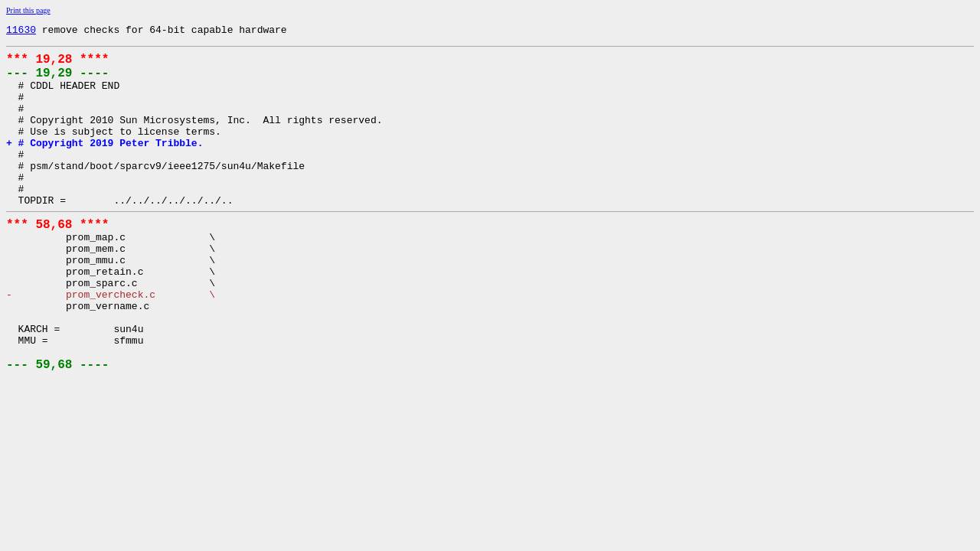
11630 (21, 31)
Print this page (28, 10)
